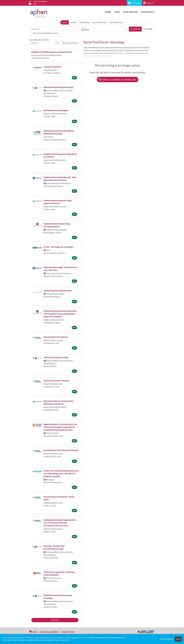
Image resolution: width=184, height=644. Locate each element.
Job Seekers (134, 3)
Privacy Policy (68, 631)
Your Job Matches (100, 22)
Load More (55, 620)
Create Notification (70, 43)
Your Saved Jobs (116, 22)
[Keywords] (55, 29)
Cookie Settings (167, 639)
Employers (149, 3)
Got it (178, 639)
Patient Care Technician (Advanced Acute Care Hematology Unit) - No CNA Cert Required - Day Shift (61, 473)
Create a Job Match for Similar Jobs (118, 79)
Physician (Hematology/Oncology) (58, 87)
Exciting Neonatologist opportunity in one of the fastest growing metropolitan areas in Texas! (60, 523)
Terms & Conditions (49, 631)
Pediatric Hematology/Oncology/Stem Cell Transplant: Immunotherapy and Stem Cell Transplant (60, 314)
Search (65, 22)
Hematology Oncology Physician (58, 291)
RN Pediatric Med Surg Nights (56, 110)
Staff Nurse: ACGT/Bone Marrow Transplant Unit (51, 52)
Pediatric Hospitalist (52, 67)
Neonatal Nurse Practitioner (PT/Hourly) (61, 450)
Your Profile (130, 12)
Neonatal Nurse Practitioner (56, 337)
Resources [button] (147, 12)
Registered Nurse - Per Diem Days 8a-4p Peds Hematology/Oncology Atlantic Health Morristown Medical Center (60, 427)
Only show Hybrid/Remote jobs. (46, 33)
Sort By (34, 43)
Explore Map (84, 22)
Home (108, 12)
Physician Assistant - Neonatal (57, 381)
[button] (148, 29)
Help (33, 631)
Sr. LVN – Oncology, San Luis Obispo (58, 247)
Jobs (117, 12)
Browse (73, 22)
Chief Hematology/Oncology (56, 357)
